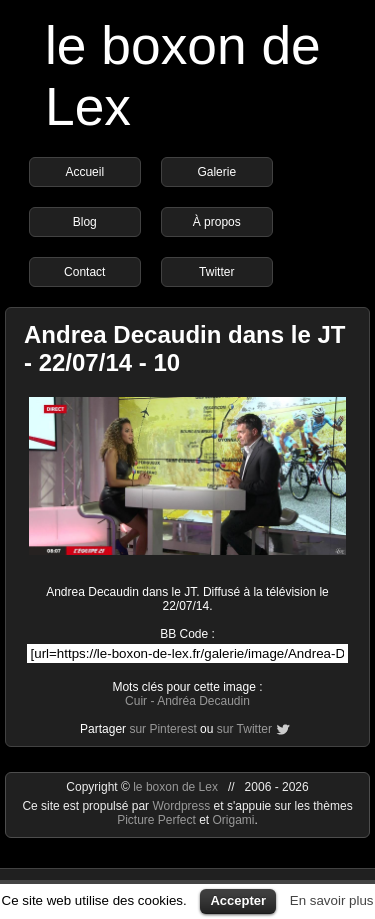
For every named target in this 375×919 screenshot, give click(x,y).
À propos (217, 222)
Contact (84, 272)
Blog (85, 222)
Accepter (238, 900)
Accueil (84, 172)
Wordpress (182, 806)
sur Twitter (244, 729)
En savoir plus (332, 900)
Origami (234, 820)
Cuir (136, 701)
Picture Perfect (156, 820)
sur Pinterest (162, 729)
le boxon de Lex (175, 787)
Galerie (216, 172)
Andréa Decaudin (203, 701)
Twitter (216, 272)
